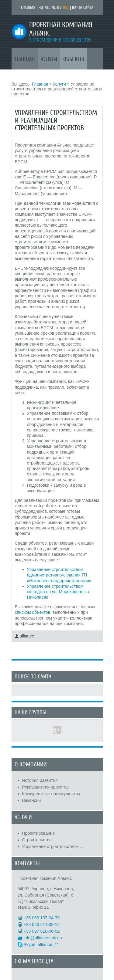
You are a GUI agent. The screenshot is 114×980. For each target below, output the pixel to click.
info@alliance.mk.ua (43, 938)
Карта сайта (83, 7)
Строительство (37, 840)
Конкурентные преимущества (51, 794)
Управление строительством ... (53, 847)
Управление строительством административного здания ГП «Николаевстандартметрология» (59, 575)
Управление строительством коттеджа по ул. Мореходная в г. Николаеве (59, 592)
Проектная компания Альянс (61, 29)
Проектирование (39, 833)
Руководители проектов (45, 787)
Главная (28, 7)
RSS (66, 7)
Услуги (59, 84)
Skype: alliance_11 (42, 945)
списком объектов (33, 612)
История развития (40, 780)
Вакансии (32, 800)
